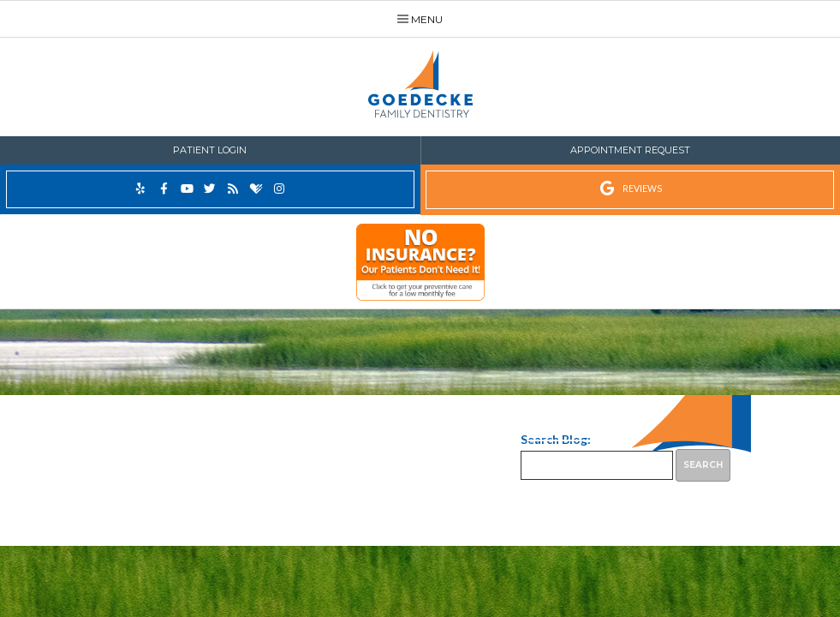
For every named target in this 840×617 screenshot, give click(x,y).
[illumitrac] (420, 267)
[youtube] (187, 189)
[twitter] (210, 189)
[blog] (233, 189)
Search (703, 465)
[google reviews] (631, 190)
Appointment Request (630, 150)
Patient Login (210, 150)
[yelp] (141, 189)
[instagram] (280, 189)
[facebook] (164, 189)
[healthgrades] (256, 189)
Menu (420, 19)
